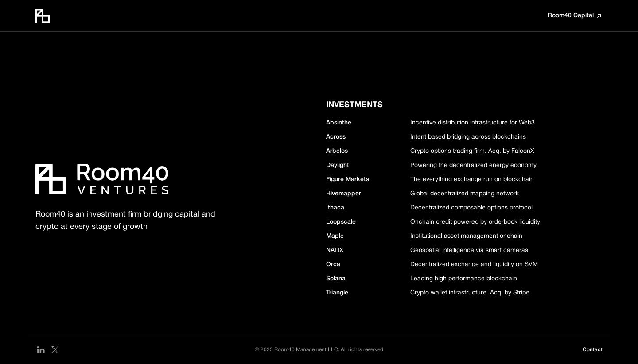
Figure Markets (348, 180)
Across (336, 137)
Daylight (338, 165)
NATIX (335, 250)
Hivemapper (344, 194)
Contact (593, 350)
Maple (335, 236)
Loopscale (341, 222)
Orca (333, 265)
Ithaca (335, 208)
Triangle (337, 293)
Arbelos (337, 151)
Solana (336, 279)
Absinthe (339, 123)
